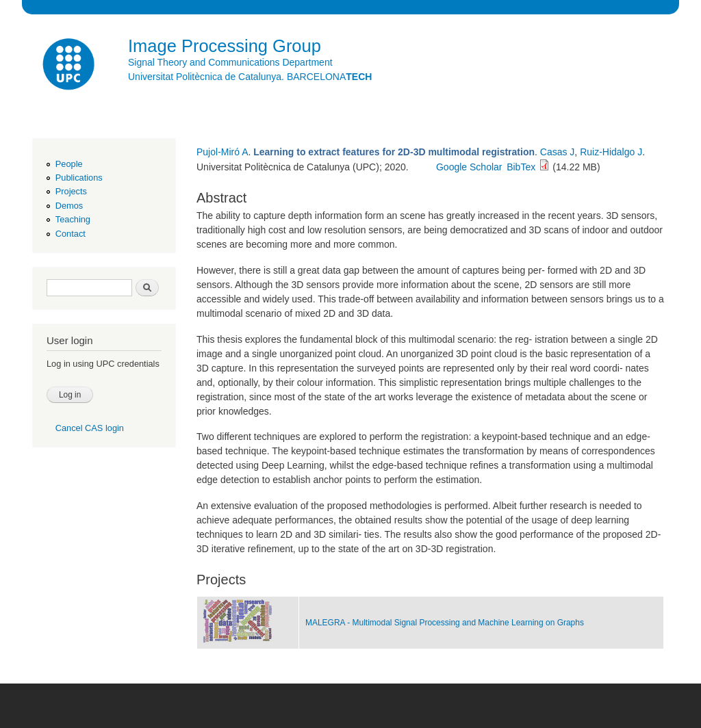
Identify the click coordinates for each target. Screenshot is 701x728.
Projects (71, 191)
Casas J (558, 152)
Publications (79, 178)
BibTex (521, 167)
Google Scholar (469, 167)
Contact (71, 234)
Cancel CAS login (90, 428)
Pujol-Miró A (222, 152)
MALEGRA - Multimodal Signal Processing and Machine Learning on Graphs (445, 623)
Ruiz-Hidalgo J (611, 152)
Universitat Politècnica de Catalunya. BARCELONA (250, 77)
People (69, 164)
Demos (69, 206)
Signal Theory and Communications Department (230, 62)
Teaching (73, 219)
